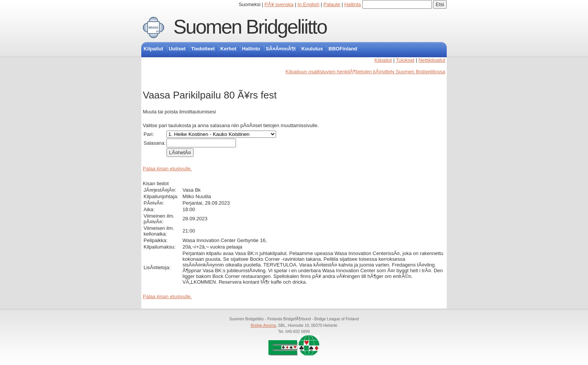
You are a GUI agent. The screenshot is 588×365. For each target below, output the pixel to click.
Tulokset (405, 60)
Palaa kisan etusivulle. (167, 169)
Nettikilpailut (432, 60)
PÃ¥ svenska (279, 4)
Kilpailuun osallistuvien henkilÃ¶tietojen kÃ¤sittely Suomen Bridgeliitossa (365, 72)
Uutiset (177, 49)
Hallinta (353, 4)
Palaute (332, 4)
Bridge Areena (263, 325)
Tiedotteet (203, 49)
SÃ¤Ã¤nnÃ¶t (281, 49)
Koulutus (312, 49)
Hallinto (251, 49)
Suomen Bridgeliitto (250, 27)
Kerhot (228, 49)
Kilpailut (153, 49)
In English (308, 4)
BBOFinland (343, 49)
